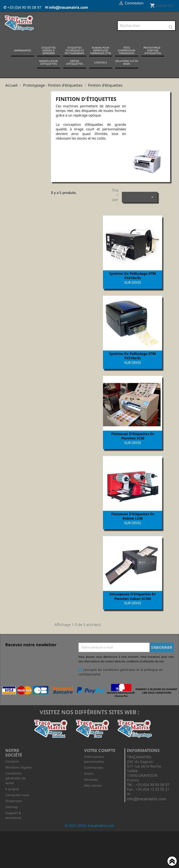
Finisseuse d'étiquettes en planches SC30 (132, 439)
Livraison (12, 768)
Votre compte (100, 757)
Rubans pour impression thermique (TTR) (101, 51)
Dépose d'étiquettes (75, 63)
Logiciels (101, 63)
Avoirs (89, 780)
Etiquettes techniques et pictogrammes (75, 51)
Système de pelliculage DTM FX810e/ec (132, 277)
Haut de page (172, 862)
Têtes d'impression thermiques (127, 51)
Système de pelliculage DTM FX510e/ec (132, 358)
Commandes (94, 774)
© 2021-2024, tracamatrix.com (89, 832)
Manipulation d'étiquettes (48, 63)
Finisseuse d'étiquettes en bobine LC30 (132, 520)
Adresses (91, 786)
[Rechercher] (146, 26)
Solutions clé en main (127, 63)
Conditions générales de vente (15, 785)
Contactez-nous (17, 801)
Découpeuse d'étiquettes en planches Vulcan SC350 (132, 602)
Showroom (13, 807)
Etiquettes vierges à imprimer (49, 51)
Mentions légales (19, 774)
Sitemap (12, 813)
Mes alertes (93, 792)
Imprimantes (23, 51)
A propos (12, 795)
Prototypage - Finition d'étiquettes (153, 51)
